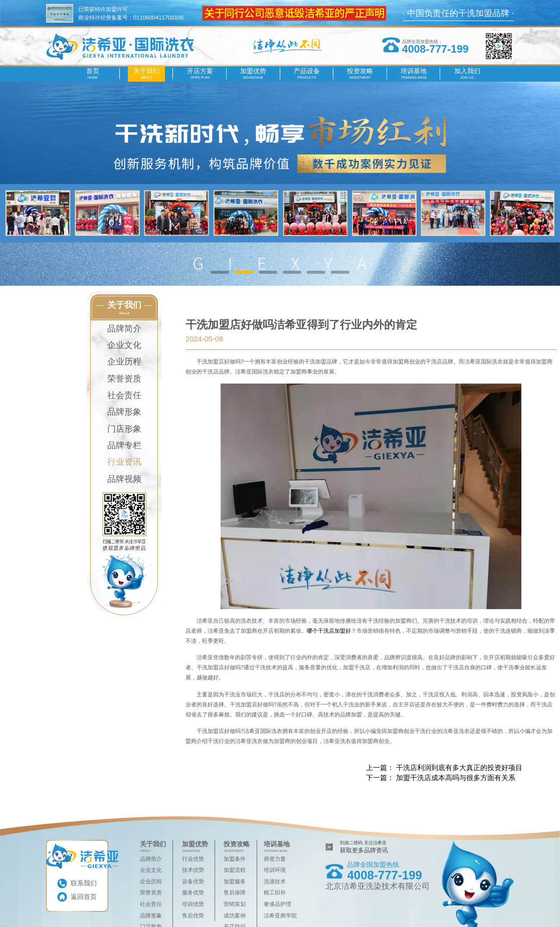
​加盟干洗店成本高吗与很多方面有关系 (456, 778)
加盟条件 (235, 859)
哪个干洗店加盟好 (329, 631)
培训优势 (193, 904)
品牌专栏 (124, 445)
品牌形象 (124, 412)
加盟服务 (235, 881)
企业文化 (124, 345)
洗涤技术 (275, 881)
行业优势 (193, 859)
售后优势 (193, 915)
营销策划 (235, 904)
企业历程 (124, 362)
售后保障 (235, 892)
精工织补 (275, 892)
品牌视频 (124, 479)
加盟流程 (235, 870)
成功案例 (235, 915)
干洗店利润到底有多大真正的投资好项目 (459, 768)
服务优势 (193, 892)
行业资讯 (124, 462)
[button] (220, 272)
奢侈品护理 (277, 904)
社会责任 (124, 395)
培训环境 (275, 870)
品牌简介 (124, 329)
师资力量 (275, 859)
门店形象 (124, 429)
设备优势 (193, 881)
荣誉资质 (124, 379)
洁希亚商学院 (280, 915)
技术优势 (193, 870)
